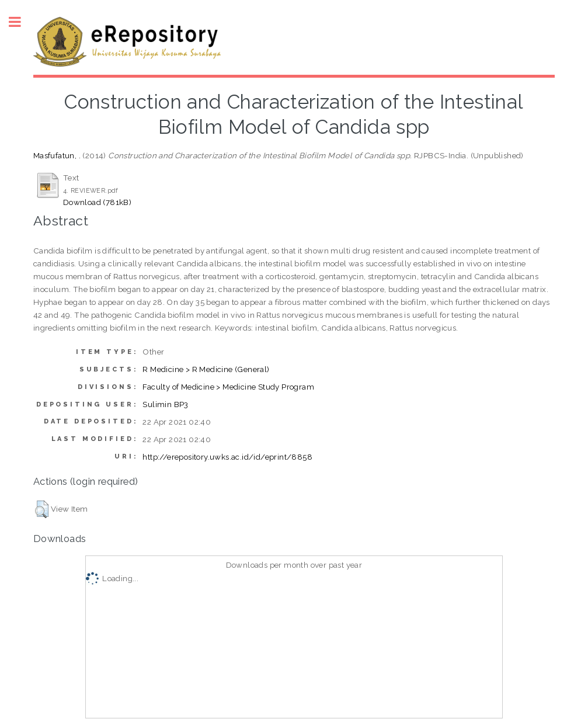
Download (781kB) (97, 202)
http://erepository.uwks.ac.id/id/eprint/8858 (227, 457)
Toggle (21, 22)
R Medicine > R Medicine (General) (206, 369)
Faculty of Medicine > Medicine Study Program (228, 387)
